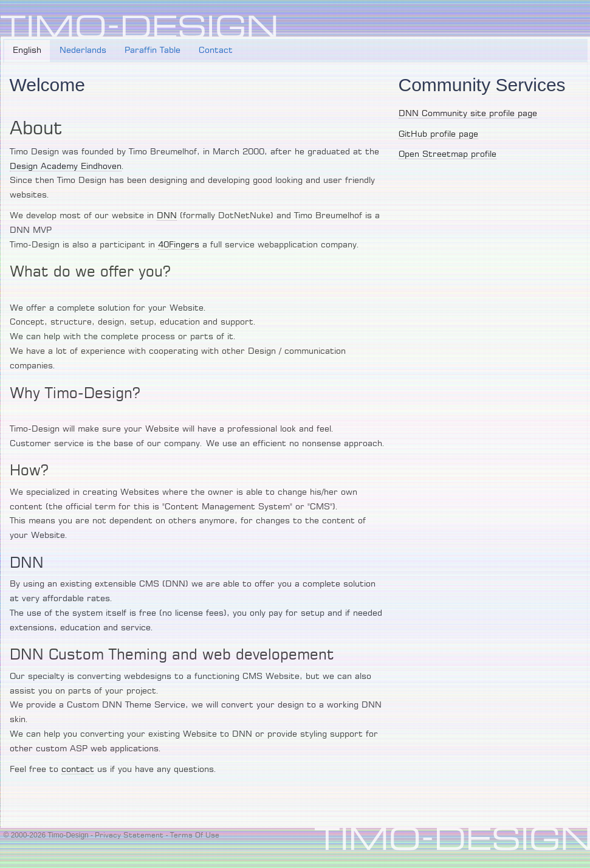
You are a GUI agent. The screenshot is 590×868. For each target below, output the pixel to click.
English (27, 50)
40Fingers (179, 245)
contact (78, 770)
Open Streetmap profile (448, 154)
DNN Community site (442, 114)
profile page (512, 114)
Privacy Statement (129, 835)
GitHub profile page (438, 134)
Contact (216, 50)
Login (576, 22)
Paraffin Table (153, 50)
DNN (167, 216)
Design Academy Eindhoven (66, 167)
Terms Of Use (195, 835)
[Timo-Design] (139, 27)
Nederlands (83, 50)
